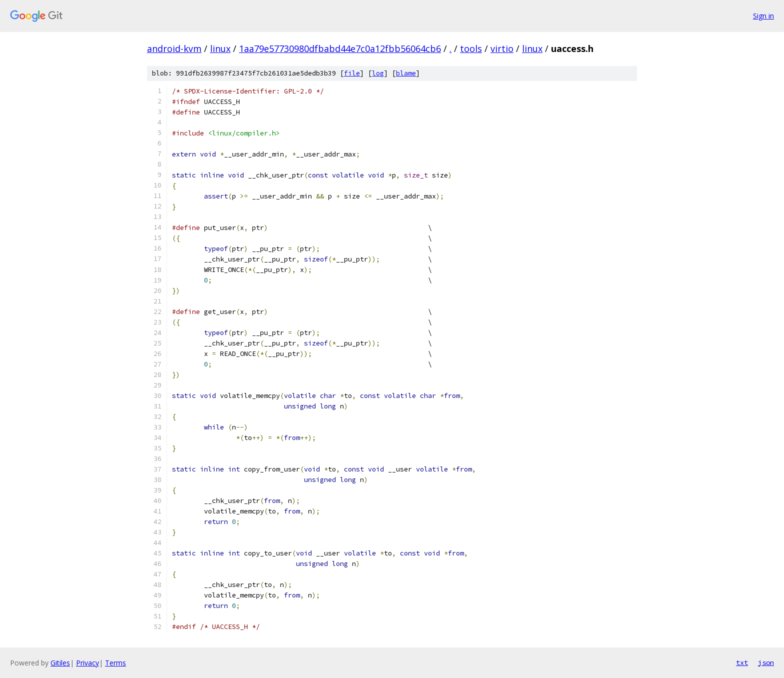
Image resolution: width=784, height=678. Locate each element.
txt (742, 662)
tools (471, 48)
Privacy (87, 663)
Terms (115, 663)
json (766, 662)
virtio (502, 48)
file (352, 73)
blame (406, 73)
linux (220, 48)
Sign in (763, 16)
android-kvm (174, 48)
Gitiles (60, 663)
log (378, 73)
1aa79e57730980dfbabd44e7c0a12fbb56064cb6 (340, 48)
